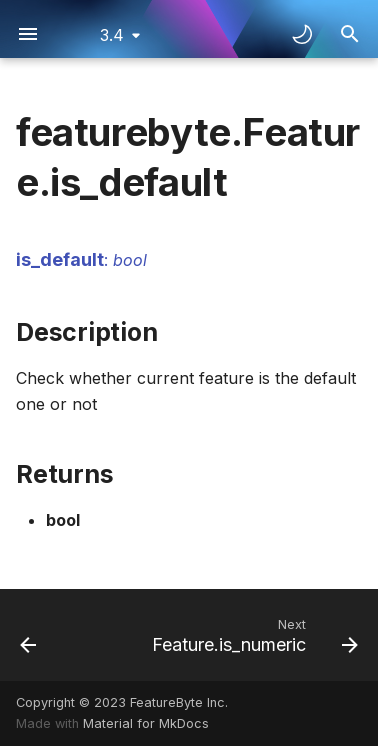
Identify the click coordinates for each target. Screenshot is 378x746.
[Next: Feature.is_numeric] (252, 635)
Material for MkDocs (146, 723)
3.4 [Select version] (112, 35)
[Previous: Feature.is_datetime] (28, 635)
